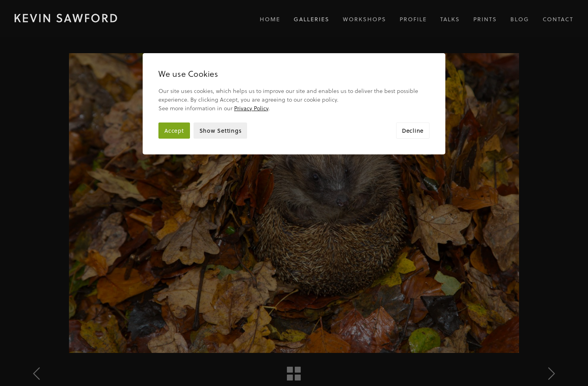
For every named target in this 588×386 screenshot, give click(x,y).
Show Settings (220, 93)
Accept (174, 93)
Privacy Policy (251, 71)
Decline (413, 93)
